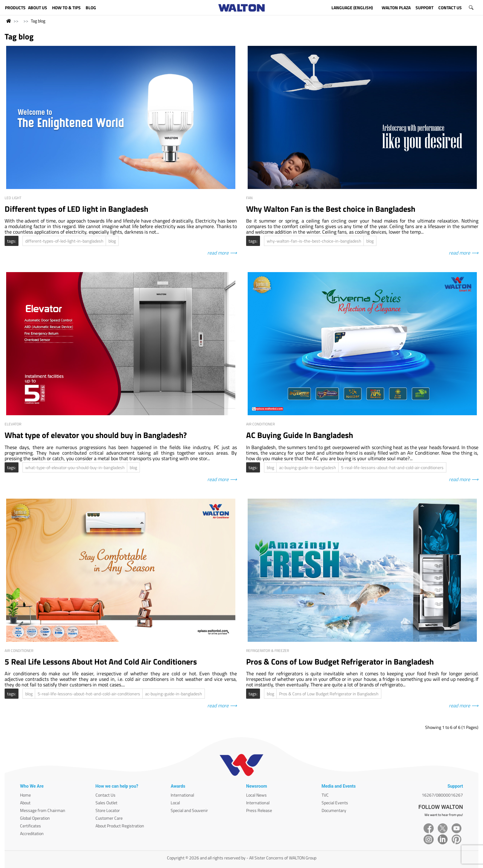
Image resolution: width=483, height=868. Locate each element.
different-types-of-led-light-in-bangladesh (64, 241)
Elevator (13, 424)
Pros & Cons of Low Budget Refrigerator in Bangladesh (340, 662)
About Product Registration (120, 826)
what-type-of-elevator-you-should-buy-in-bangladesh (75, 467)
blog (112, 241)
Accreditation (32, 833)
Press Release (259, 810)
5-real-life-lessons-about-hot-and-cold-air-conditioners (392, 467)
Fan (249, 198)
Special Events (335, 803)
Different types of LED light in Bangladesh (76, 209)
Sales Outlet (106, 803)
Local (175, 803)
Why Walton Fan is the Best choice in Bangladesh (331, 209)
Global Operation (35, 818)
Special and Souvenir (189, 810)
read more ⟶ (222, 253)
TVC (325, 795)
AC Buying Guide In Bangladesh (300, 435)
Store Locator (108, 810)
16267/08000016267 (442, 795)
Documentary (334, 810)
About (25, 803)
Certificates (30, 826)
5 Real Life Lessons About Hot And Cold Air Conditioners (101, 662)
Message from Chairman (43, 810)
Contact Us (106, 795)
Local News (256, 795)
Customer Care (109, 818)
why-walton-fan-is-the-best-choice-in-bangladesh (314, 241)
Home (25, 795)
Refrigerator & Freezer (268, 651)
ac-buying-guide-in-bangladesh (308, 467)
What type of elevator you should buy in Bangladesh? (96, 435)
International (182, 795)
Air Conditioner (260, 424)
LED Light (13, 198)
